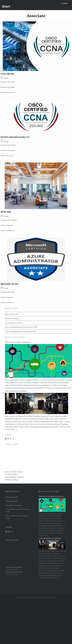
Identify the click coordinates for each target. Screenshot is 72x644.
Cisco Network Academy (14, 323)
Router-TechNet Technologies (25, 597)
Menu (66, 3)
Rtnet (6, 6)
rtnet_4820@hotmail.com (14, 477)
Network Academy (12, 318)
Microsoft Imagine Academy (18, 342)
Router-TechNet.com (49, 597)
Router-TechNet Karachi (14, 472)
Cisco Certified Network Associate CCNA (20, 331)
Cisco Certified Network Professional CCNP (21, 327)
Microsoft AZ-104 (12, 314)
